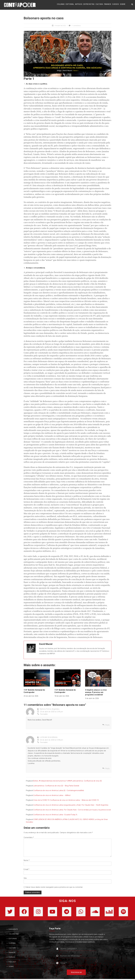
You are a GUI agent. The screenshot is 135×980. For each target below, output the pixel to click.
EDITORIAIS (13, 940)
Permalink (42, 714)
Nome (27, 860)
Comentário (29, 837)
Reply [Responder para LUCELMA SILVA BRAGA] (107, 768)
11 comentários (76, 26)
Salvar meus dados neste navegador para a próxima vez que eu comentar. (54, 887)
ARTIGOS (79, 4)
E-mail (26, 869)
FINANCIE (108, 4)
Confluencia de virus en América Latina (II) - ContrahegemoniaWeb (59, 790)
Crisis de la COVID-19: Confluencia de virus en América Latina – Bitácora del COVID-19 (66, 800)
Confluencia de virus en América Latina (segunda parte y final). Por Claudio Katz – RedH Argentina (71, 805)
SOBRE (123, 4)
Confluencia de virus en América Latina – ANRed (52, 795)
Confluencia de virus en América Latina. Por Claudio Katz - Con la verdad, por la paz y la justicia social (72, 810)
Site (25, 878)
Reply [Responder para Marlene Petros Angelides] (107, 725)
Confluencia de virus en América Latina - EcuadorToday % (55, 815)
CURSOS (116, 4)
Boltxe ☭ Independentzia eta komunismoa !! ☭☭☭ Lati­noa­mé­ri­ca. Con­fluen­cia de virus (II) (67, 781)
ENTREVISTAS (89, 4)
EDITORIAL (70, 4)
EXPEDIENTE (13, 930)
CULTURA (99, 4)
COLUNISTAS (14, 935)
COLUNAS (61, 4)
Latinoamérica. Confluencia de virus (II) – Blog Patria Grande (56, 786)
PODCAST (12, 963)
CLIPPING (12, 944)
